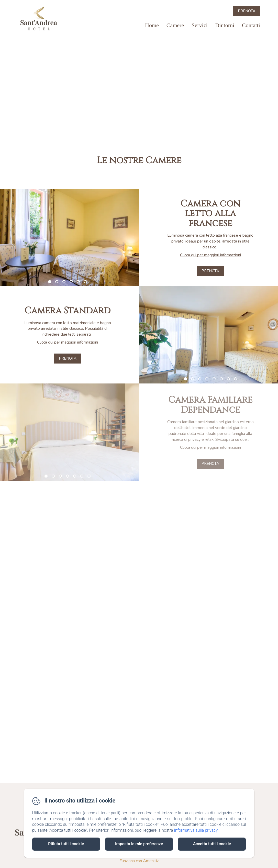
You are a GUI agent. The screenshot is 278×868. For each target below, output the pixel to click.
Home (152, 25)
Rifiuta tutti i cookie (66, 844)
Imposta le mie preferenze (139, 844)
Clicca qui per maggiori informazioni (210, 255)
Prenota (247, 11)
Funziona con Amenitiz (139, 861)
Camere (175, 25)
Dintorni (225, 25)
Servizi (199, 25)
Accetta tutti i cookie (212, 844)
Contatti (251, 25)
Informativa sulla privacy (196, 830)
